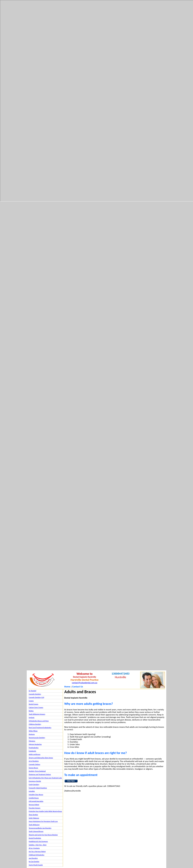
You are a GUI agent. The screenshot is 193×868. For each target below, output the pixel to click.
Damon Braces (33, 768)
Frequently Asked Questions (38, 788)
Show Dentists (33, 815)
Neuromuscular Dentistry (37, 738)
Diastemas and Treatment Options (40, 774)
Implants (32, 718)
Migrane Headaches (35, 744)
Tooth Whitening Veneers (37, 714)
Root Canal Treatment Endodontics (40, 728)
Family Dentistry (34, 785)
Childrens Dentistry (35, 724)
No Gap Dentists (34, 862)
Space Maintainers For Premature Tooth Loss (43, 821)
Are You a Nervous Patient (37, 852)
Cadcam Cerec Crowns (36, 708)
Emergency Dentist (35, 781)
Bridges (31, 711)
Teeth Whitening (34, 825)
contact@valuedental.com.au (84, 683)
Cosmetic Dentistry (35, 694)
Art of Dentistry (34, 761)
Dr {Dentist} (33, 691)
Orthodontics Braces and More (39, 721)
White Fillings (33, 731)
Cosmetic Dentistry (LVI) (36, 697)
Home (67, 687)
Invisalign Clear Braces (36, 795)
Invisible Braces (34, 798)
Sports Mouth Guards (36, 865)
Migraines (32, 741)
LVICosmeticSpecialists (36, 801)
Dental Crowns (33, 704)
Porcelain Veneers (35, 808)
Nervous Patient (34, 805)
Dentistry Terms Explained (37, 771)
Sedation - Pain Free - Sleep (38, 845)
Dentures (32, 734)
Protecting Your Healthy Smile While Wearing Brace (45, 811)
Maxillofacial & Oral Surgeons (38, 841)
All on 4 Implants (34, 848)
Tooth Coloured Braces (36, 831)
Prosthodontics (34, 748)
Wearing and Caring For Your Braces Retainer (43, 835)
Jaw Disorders (33, 858)
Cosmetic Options (34, 764)
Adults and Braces (35, 754)
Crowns (31, 701)
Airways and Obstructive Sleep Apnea (41, 758)
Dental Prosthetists (35, 838)
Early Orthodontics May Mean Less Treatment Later (45, 778)
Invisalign (32, 791)
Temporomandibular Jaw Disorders (40, 828)
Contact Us (78, 687)
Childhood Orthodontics (37, 855)
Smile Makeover (34, 818)
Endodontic (32, 751)
